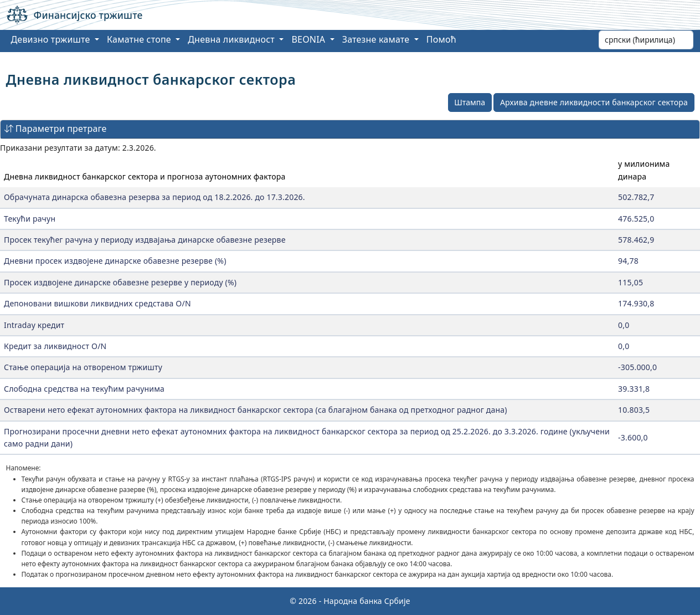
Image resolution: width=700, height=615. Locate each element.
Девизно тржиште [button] (52, 39)
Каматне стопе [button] (140, 39)
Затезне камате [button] (377, 39)
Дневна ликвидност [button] (232, 39)
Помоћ (441, 39)
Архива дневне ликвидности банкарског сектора (594, 102)
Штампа (470, 102)
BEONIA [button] (309, 39)
